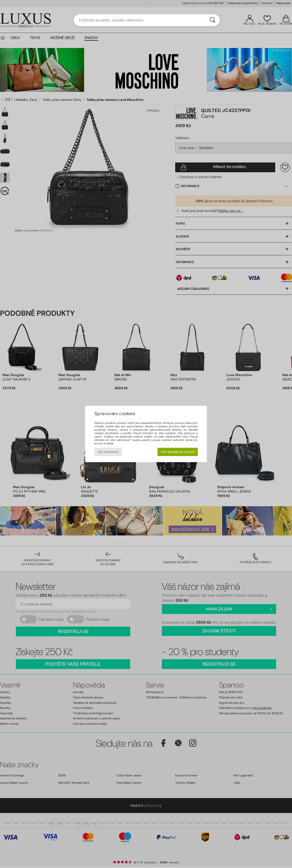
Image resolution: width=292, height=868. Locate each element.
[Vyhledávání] (212, 20)
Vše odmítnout (108, 452)
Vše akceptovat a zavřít (178, 452)
